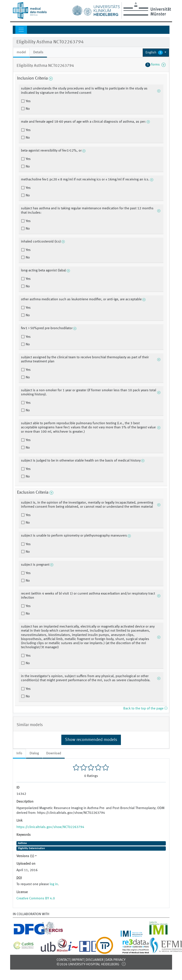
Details (38, 52)
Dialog (34, 753)
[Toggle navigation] (21, 30)
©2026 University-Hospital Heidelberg (88, 964)
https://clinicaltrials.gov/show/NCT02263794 (50, 827)
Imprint (78, 960)
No (27, 109)
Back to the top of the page (145, 709)
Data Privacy (115, 960)
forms (155, 65)
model (21, 52)
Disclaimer (95, 960)
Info (19, 753)
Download (54, 753)
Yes (28, 101)
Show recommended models (91, 740)
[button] (156, 53)
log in (54, 884)
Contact (63, 960)
